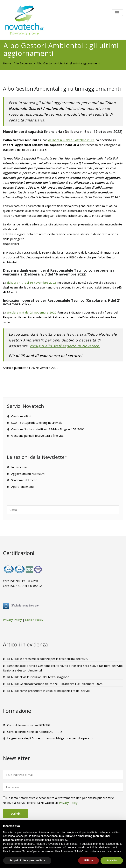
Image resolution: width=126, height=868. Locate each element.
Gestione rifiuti (21, 416)
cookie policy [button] (59, 840)
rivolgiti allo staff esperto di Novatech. (65, 346)
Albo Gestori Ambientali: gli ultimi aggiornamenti (62, 89)
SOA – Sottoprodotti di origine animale (37, 423)
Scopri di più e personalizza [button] (27, 860)
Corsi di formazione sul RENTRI (29, 725)
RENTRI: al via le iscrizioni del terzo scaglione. (38, 677)
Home (7, 63)
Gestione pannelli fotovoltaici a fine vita (37, 436)
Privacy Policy (12, 620)
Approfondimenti (22, 487)
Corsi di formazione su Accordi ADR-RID (35, 732)
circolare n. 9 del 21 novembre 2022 (32, 312)
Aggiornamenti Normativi (28, 474)
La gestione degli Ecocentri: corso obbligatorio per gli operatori (51, 738)
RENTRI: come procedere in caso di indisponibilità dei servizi (49, 691)
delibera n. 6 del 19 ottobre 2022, (72, 140)
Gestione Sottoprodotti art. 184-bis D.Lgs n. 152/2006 (48, 429)
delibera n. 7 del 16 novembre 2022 (32, 282)
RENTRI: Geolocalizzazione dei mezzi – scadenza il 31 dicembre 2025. (55, 684)
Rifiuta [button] (89, 860)
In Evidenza (24, 63)
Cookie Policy (34, 620)
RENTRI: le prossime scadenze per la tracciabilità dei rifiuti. (48, 659)
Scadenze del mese (24, 480)
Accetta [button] (112, 860)
